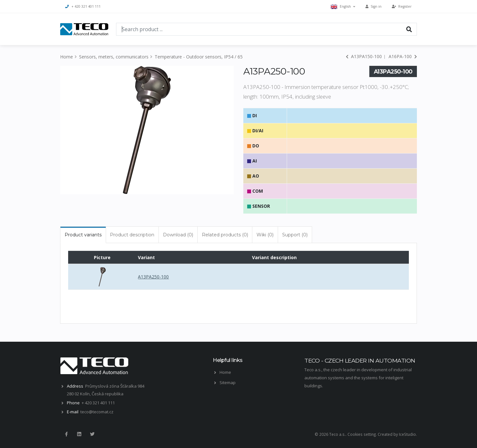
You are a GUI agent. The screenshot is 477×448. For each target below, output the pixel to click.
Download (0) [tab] (178, 235)
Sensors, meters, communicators (114, 57)
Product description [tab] (132, 235)
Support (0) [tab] (295, 235)
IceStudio (407, 434)
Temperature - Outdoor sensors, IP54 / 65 (199, 57)
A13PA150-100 (364, 56)
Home (67, 57)
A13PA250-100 (153, 277)
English (343, 7)
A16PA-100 (403, 56)
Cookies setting (362, 434)
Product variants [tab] (83, 235)
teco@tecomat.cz (97, 412)
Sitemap (228, 382)
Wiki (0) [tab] (265, 235)
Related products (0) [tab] (225, 235)
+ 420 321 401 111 (83, 6)
